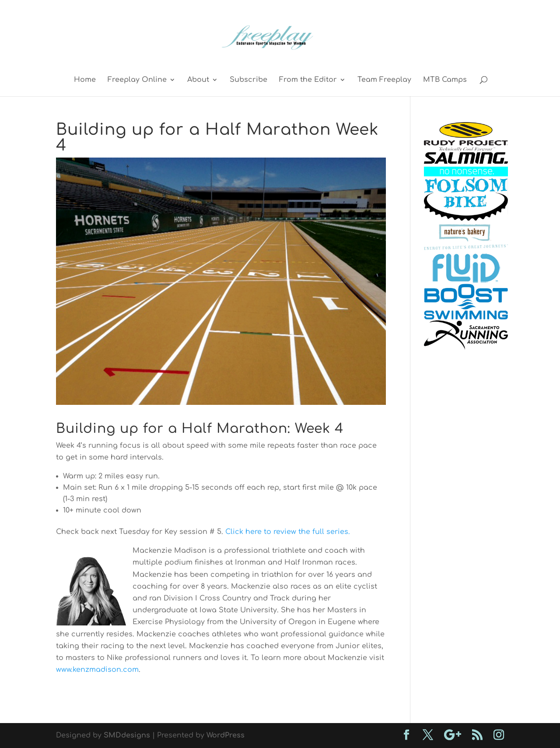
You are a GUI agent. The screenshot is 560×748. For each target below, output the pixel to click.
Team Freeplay (384, 80)
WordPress (226, 735)
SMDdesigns (127, 735)
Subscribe (248, 80)
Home (85, 80)
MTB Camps (445, 80)
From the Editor (308, 80)
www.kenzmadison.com (97, 670)
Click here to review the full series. (288, 532)
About (198, 80)
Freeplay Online (137, 80)
